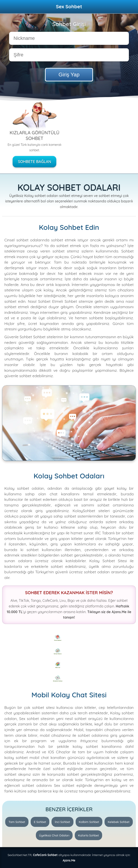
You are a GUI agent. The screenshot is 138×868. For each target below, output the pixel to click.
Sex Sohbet (69, 7)
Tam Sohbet (17, 822)
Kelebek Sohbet (119, 822)
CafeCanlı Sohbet (45, 855)
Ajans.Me (69, 860)
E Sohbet (40, 822)
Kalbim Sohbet (89, 822)
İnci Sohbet (62, 822)
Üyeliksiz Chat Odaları (54, 835)
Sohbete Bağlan (34, 161)
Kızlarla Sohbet (88, 835)
